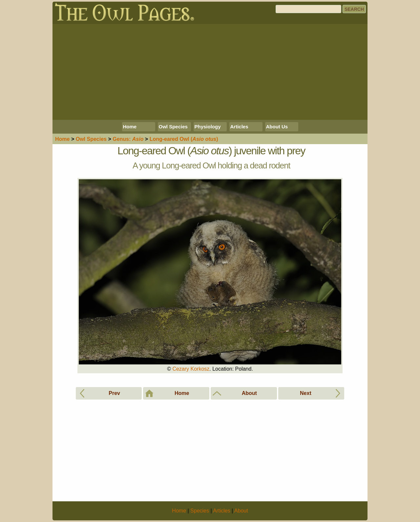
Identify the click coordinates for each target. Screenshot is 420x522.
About (241, 511)
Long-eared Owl (184, 139)
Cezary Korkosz (191, 369)
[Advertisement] (210, 72)
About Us (277, 127)
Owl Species (173, 127)
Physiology (208, 127)
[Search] (308, 9)
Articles (239, 127)
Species (91, 139)
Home (130, 127)
